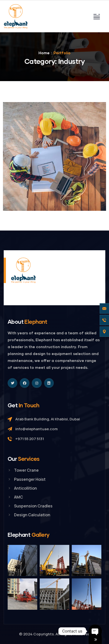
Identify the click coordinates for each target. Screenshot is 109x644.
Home (44, 53)
